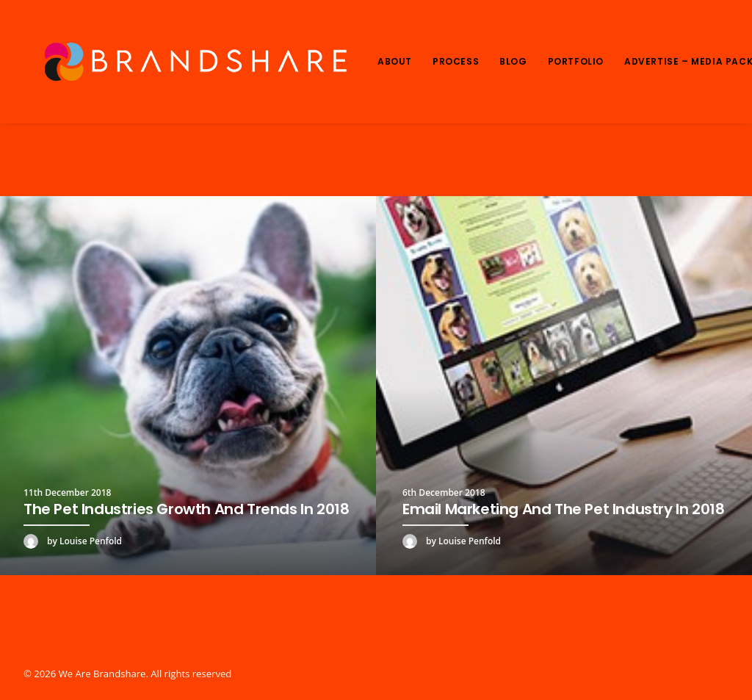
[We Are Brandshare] (191, 62)
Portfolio (576, 61)
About (395, 61)
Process (456, 61)
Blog (513, 61)
